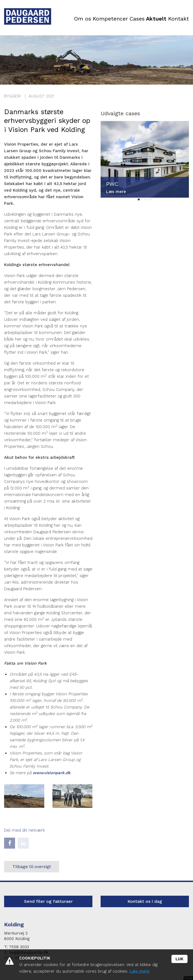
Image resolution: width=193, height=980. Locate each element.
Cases (134, 19)
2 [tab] (142, 199)
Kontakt (178, 19)
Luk (179, 959)
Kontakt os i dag (145, 901)
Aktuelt (155, 19)
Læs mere (140, 971)
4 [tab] (148, 199)
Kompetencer (107, 19)
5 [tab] (151, 199)
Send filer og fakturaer (48, 901)
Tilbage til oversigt (32, 867)
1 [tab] (139, 199)
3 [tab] (145, 199)
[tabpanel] (145, 159)
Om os (79, 19)
